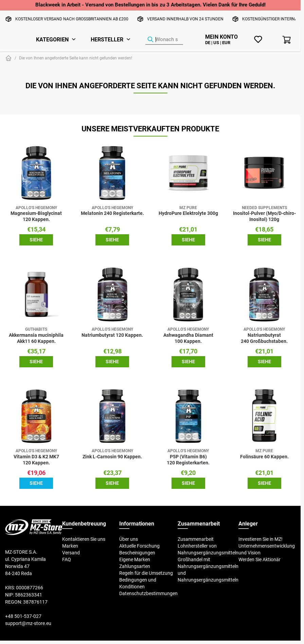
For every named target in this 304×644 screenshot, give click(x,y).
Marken (70, 546)
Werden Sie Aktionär (260, 559)
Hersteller (107, 39)
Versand (71, 553)
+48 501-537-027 (23, 616)
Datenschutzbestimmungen (148, 593)
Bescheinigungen (137, 553)
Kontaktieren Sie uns (84, 539)
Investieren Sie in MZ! (261, 539)
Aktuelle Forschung (139, 546)
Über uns (129, 539)
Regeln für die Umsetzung (146, 573)
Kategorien (52, 39)
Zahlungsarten (135, 566)
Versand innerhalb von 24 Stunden (185, 19)
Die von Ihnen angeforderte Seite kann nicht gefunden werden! (76, 58)
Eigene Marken (135, 559)
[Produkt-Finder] (164, 40)
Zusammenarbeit (196, 539)
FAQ (67, 559)
